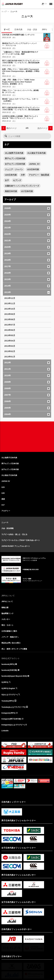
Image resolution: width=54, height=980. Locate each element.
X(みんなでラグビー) (10, 695)
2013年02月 (10, 351)
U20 (3, 493)
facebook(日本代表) (9, 670)
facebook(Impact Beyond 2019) (14, 676)
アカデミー (6, 511)
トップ (4, 11)
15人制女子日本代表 (37, 153)
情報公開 (5, 608)
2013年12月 (10, 298)
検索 (6, 136)
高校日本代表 (11, 191)
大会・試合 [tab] (32, 29)
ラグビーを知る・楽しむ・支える (14, 534)
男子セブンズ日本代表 (15, 158)
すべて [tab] (7, 29)
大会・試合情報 (7, 528)
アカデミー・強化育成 (39, 175)
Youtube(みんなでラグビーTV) (13, 707)
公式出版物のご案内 (9, 631)
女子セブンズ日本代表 (15, 164)
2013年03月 (10, 346)
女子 (7, 180)
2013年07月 (10, 325)
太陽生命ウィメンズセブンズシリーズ (22, 186)
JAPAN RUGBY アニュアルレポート (16, 546)
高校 (3, 499)
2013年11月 (10, 303)
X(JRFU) (5, 682)
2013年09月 (10, 314)
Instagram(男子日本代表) (11, 719)
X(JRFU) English (8, 688)
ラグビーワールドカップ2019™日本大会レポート (21, 540)
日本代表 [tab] (18, 29)
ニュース (5, 522)
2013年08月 (10, 319)
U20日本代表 (11, 175)
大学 (23, 175)
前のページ (12, 128)
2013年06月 (10, 330)
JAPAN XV (6, 481)
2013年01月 (10, 357)
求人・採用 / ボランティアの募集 (14, 649)
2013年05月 (10, 335)
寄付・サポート (7, 625)
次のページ (42, 128)
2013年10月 (10, 309)
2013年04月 (10, 341)
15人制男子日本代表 (14, 153)
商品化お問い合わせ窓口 (11, 643)
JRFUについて (7, 602)
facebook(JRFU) (8, 664)
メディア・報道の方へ (10, 637)
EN (46, 4)
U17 (3, 505)
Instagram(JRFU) (8, 713)
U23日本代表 (33, 169)
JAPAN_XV (34, 164)
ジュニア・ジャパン (14, 169)
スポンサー (6, 619)
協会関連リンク (7, 613)
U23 (3, 487)
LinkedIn (5, 731)
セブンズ (17, 180)
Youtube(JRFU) (8, 701)
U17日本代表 (27, 191)
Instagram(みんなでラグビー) (13, 725)
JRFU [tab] (44, 29)
